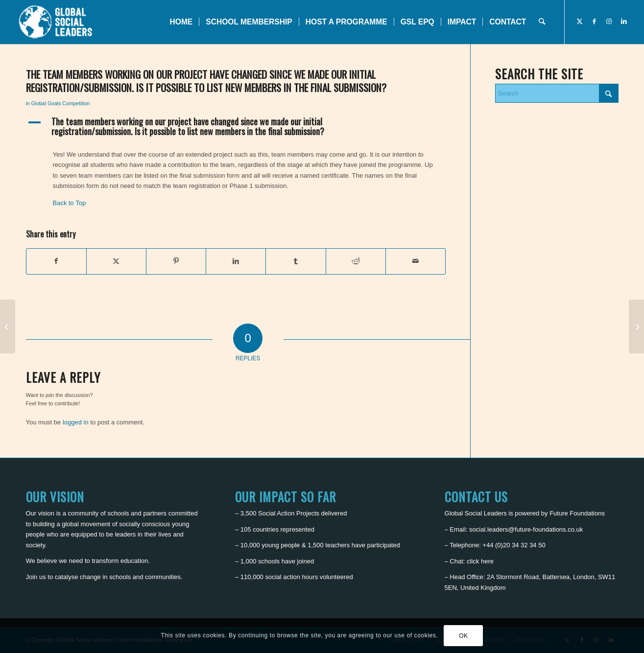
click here (480, 561)
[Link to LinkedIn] (624, 22)
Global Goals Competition (61, 103)
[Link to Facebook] (595, 22)
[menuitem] (181, 22)
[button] (236, 127)
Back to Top (70, 203)
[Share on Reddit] (356, 261)
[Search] (542, 22)
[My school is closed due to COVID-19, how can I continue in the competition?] (636, 326)
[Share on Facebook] (56, 261)
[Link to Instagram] (609, 22)
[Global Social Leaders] (57, 22)
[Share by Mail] (416, 261)
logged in (76, 422)
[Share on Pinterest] (176, 261)
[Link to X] (580, 22)
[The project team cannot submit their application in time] (8, 326)
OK (464, 636)
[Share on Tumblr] (296, 261)
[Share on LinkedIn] (236, 261)
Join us (36, 577)
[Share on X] (116, 261)
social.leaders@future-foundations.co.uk (526, 529)
